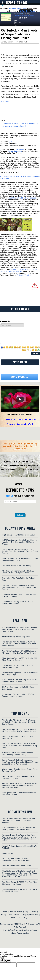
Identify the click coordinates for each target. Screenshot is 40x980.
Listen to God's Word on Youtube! (20, 419)
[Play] (20, 399)
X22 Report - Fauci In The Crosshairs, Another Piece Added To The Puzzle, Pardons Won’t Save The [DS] (20, 629)
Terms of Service (15, 915)
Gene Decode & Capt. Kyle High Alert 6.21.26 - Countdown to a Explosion (20, 559)
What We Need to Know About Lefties (16, 866)
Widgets (26, 918)
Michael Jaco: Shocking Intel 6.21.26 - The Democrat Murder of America (18, 695)
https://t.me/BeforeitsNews (28, 469)
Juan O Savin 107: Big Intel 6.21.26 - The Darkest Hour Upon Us (18, 603)
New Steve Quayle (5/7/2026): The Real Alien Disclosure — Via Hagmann (19, 883)
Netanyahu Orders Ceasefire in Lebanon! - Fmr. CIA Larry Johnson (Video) (18, 754)
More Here (5, 102)
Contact (33, 912)
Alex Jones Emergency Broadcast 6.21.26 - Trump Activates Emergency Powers (19, 572)
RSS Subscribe (16, 918)
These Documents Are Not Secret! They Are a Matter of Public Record (19, 890)
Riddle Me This (8, 853)
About (5, 912)
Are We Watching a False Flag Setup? (17, 637)
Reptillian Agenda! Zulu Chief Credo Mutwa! (19, 535)
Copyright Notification (31, 915)
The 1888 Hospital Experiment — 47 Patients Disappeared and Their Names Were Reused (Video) (19, 587)
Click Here (20, 149)
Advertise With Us (16, 912)
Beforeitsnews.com (18, 9)
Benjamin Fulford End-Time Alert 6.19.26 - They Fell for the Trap (18, 777)
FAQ (26, 912)
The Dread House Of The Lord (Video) (17, 566)
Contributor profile (19, 15)
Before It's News (17, 2)
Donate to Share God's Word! (20, 424)
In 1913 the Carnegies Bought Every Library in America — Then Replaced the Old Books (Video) (20, 542)
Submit (20, 515)
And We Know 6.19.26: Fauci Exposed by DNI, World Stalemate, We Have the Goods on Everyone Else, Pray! (20, 786)
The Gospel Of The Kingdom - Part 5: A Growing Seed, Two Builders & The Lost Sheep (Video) (20, 551)
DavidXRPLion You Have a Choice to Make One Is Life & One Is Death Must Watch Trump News (20, 746)
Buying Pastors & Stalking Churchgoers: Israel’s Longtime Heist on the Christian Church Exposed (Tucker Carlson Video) (20, 762)
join (11, 142)
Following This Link (24, 275)
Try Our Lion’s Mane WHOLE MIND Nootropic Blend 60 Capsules (19, 270)
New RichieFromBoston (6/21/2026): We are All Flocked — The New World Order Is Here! (19, 652)
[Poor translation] (8, 961)
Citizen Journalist (15, 151)
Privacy (4, 915)
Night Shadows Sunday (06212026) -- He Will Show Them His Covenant (19, 659)
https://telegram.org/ (30, 465)
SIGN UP (10, 496)
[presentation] (20, 508)
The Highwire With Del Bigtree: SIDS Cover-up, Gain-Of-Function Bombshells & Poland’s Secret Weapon (19, 644)
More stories (30, 15)
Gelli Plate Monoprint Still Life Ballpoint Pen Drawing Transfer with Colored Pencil (19, 829)
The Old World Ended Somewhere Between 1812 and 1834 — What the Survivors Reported (19, 821)
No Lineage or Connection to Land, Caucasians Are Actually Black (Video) (17, 860)
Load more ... (19, 377)
